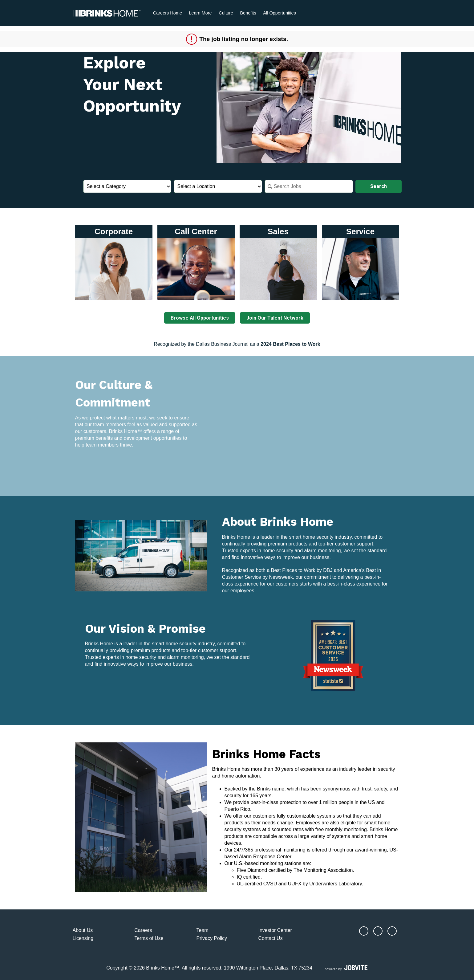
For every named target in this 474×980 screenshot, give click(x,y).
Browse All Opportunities (200, 318)
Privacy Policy (212, 938)
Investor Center (275, 930)
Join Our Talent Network (275, 318)
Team (203, 930)
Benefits (248, 13)
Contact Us (271, 938)
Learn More (201, 13)
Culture (226, 13)
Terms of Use (149, 938)
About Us (83, 930)
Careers (143, 930)
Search (379, 186)
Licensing (83, 938)
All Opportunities (279, 13)
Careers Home (168, 13)
